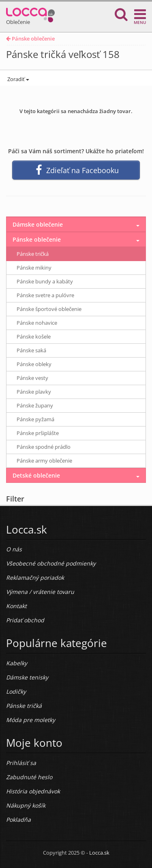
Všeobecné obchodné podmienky (51, 563)
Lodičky (16, 691)
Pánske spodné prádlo (44, 447)
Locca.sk (99, 853)
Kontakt (16, 606)
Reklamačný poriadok (35, 578)
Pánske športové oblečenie (49, 309)
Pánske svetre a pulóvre (45, 295)
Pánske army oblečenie (44, 461)
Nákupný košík (26, 805)
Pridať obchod (25, 620)
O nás (14, 549)
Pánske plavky (34, 392)
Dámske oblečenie (38, 224)
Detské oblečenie (36, 475)
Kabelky (17, 663)
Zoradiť (18, 79)
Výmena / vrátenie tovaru (40, 592)
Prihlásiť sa (21, 763)
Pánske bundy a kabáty (45, 281)
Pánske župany (35, 405)
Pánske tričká (33, 254)
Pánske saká (31, 350)
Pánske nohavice (37, 323)
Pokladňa (18, 820)
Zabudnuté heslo (29, 777)
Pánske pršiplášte (38, 433)
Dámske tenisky (27, 677)
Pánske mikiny (34, 268)
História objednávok (33, 791)
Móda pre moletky (31, 720)
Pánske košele (34, 336)
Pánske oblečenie (30, 39)
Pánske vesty (32, 378)
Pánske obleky (34, 364)
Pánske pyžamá (35, 419)
